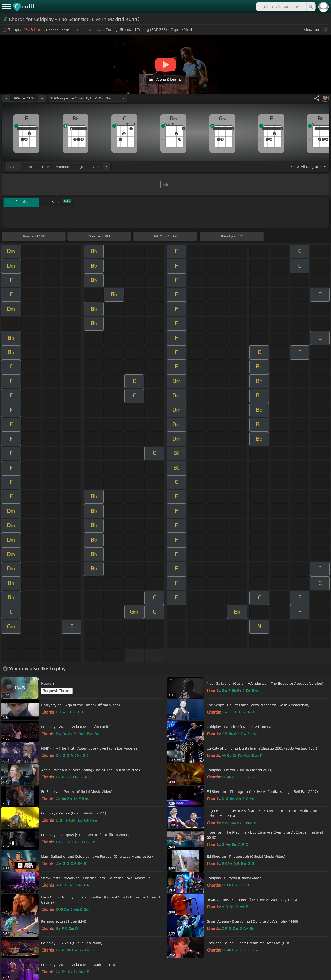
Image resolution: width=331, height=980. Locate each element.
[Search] (311, 7)
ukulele (46, 167)
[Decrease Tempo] (6, 98)
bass (95, 167)
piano (30, 167)
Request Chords (57, 691)
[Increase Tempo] (42, 98)
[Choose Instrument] (106, 167)
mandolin (62, 167)
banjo (79, 167)
